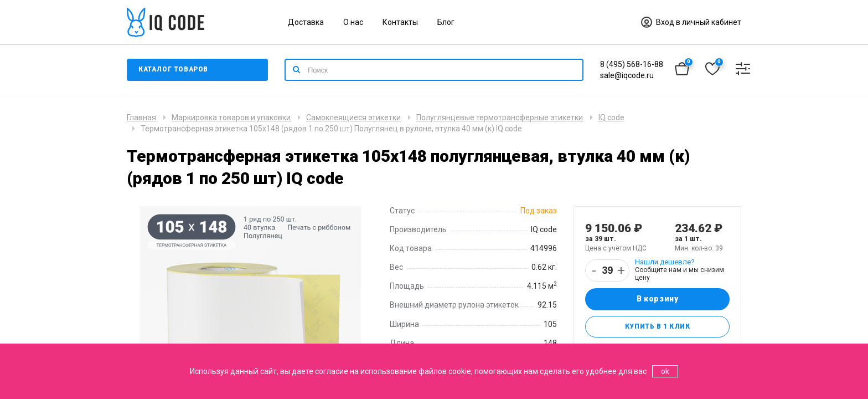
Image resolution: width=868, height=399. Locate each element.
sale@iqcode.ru (627, 75)
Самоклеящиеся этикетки (353, 117)
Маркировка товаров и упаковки (231, 117)
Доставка (306, 22)
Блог (446, 22)
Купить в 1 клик (657, 327)
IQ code (611, 117)
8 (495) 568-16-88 (632, 64)
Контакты (400, 22)
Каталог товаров (174, 70)
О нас (353, 22)
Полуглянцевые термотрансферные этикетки (500, 117)
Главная (141, 117)
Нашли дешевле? (665, 262)
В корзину (657, 299)
